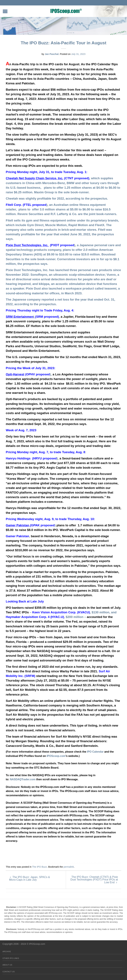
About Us (7, 965)
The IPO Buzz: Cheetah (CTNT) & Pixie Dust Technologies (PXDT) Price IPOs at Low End (94, 880)
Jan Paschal (52, 54)
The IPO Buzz (40, 867)
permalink (69, 867)
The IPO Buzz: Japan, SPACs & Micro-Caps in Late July (30, 878)
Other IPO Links (11, 958)
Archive (7, 951)
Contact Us (9, 972)
